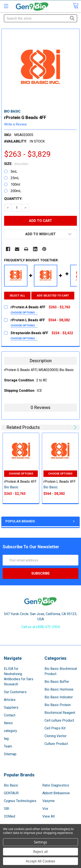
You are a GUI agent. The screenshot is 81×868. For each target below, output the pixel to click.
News (8, 723)
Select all (17, 295)
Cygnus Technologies (20, 801)
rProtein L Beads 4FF (60, 482)
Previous (69, 427)
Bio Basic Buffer (57, 682)
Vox (45, 809)
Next (74, 427)
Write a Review (15, 124)
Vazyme (48, 801)
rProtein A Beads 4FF (20, 482)
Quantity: (13, 199)
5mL (14, 172)
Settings (40, 842)
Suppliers (11, 707)
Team (8, 746)
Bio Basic (11, 785)
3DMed (10, 816)
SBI (7, 809)
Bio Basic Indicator (59, 697)
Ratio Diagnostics (56, 785)
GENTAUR (11, 793)
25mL (15, 178)
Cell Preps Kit (55, 728)
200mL (16, 191)
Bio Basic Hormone (59, 689)
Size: (16, 164)
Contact (10, 715)
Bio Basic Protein (58, 705)
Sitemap (10, 754)
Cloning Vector (56, 736)
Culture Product (56, 744)
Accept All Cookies (41, 861)
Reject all (40, 852)
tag (6, 739)
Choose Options (24, 313)
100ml (15, 184)
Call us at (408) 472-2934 (41, 627)
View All (48, 816)
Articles (10, 700)
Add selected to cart (53, 295)
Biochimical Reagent (60, 713)
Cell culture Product (59, 720)
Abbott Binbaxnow (56, 793)
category (10, 731)
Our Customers (15, 692)
